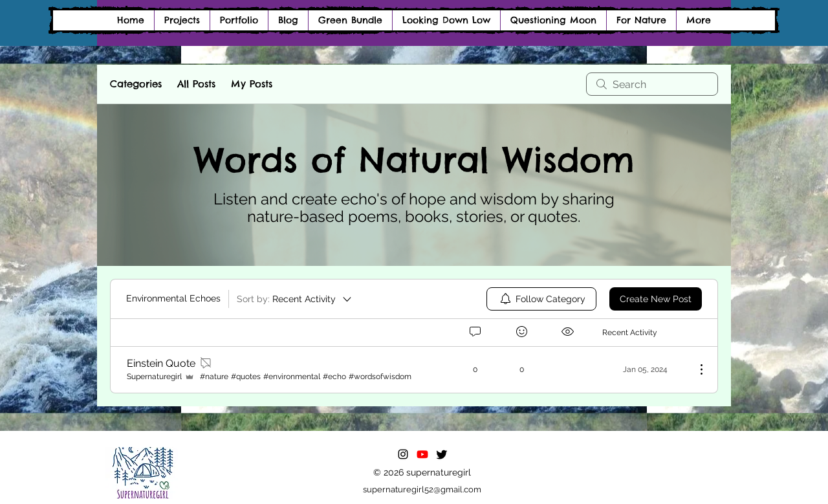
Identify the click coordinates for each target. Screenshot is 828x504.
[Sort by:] (295, 299)
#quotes (246, 377)
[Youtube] (422, 454)
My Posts (252, 84)
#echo (334, 377)
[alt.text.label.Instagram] (403, 454)
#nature (214, 377)
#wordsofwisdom (380, 377)
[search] (652, 84)
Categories (136, 84)
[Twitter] (442, 454)
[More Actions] (695, 369)
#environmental (292, 377)
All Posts (196, 84)
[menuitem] (541, 299)
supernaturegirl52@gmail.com (422, 489)
